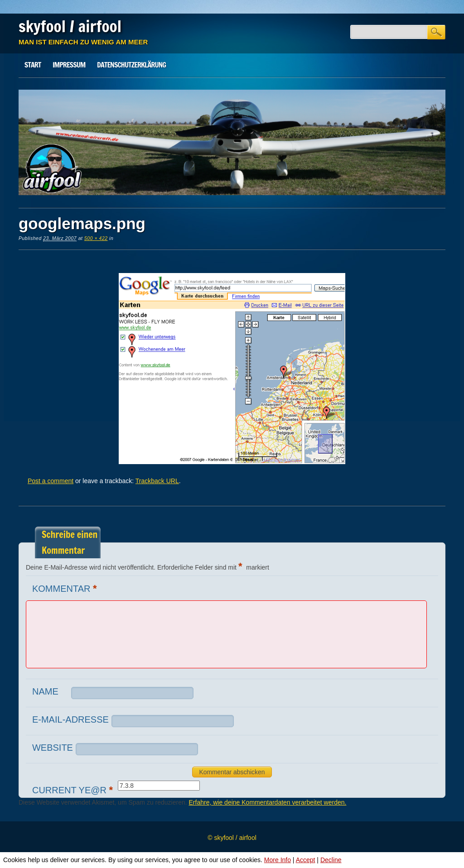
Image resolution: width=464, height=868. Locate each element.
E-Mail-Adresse (70, 719)
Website (53, 748)
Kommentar (66, 588)
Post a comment (51, 481)
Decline (331, 860)
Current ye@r (74, 790)
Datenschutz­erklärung (131, 65)
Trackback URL (157, 481)
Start (33, 65)
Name (45, 691)
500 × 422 (96, 238)
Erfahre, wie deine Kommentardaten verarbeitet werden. (268, 802)
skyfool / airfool (70, 26)
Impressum (69, 65)
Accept (306, 860)
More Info (278, 860)
